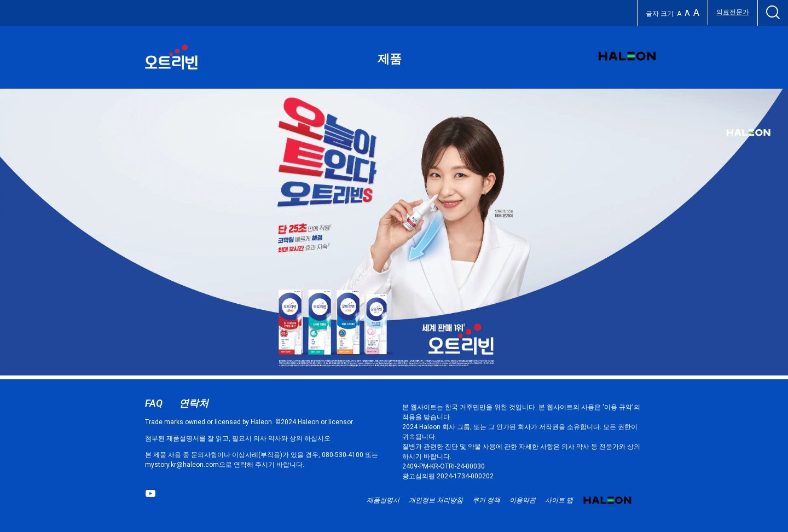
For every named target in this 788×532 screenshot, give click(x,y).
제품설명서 (383, 500)
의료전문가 (733, 12)
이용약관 (523, 500)
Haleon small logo (607, 504)
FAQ (154, 403)
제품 (390, 59)
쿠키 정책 (486, 500)
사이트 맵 (559, 500)
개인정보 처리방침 (436, 500)
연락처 (194, 403)
